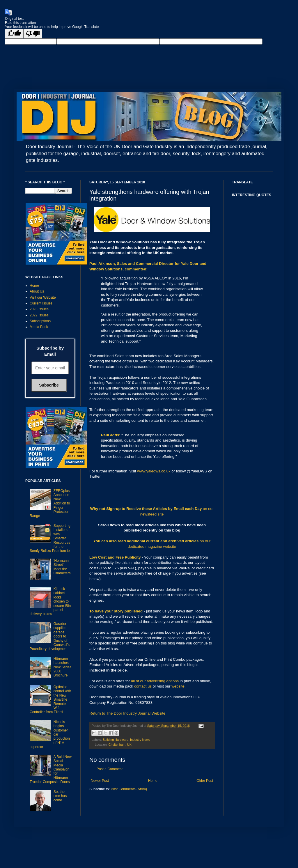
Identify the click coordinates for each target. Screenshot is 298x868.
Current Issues (41, 303)
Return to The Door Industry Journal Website (127, 713)
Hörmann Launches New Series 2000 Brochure (62, 667)
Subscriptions (40, 321)
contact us (143, 686)
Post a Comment (110, 769)
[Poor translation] (33, 34)
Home (153, 781)
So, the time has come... (60, 796)
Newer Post (100, 781)
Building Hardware (116, 740)
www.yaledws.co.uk (154, 471)
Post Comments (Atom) (129, 789)
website (178, 686)
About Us (37, 291)
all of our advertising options (155, 681)
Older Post (205, 781)
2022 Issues (39, 315)
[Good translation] (14, 34)
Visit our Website (43, 297)
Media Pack (39, 327)
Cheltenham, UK (120, 745)
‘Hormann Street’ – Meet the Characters (62, 567)
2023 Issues (39, 309)
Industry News (140, 740)
